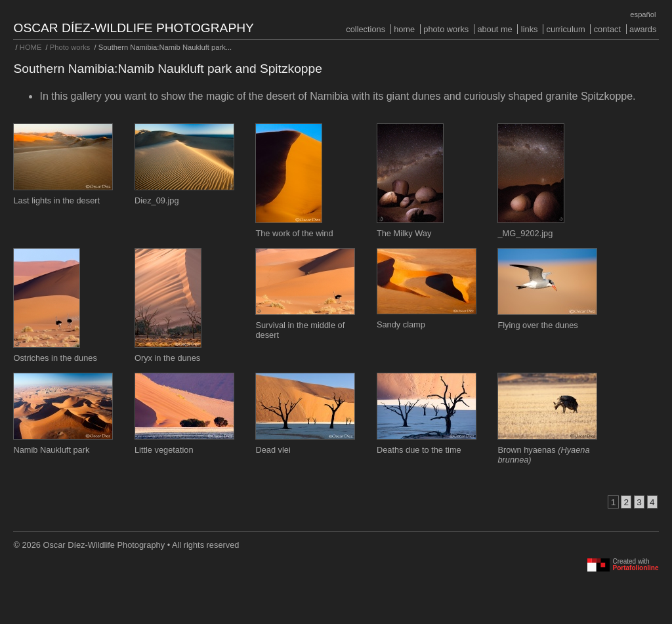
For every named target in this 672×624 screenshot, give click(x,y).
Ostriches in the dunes (55, 358)
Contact (607, 29)
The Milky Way (404, 233)
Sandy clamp (401, 324)
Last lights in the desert (56, 200)
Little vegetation (164, 450)
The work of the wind (294, 233)
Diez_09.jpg (157, 200)
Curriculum (566, 29)
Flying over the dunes (537, 325)
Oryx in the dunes (167, 358)
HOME (404, 29)
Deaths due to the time (419, 450)
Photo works (446, 29)
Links (530, 29)
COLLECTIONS (366, 29)
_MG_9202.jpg (525, 233)
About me (494, 29)
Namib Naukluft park (51, 450)
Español (643, 14)
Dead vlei (273, 450)
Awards (643, 29)
